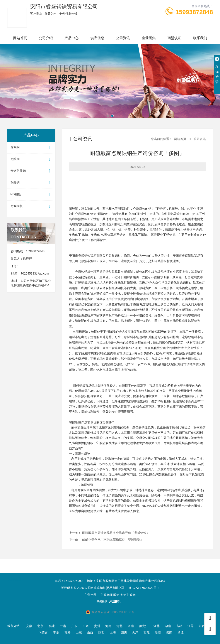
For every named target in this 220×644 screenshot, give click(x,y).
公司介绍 (46, 38)
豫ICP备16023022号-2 (144, 588)
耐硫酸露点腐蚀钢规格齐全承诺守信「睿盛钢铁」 (116, 533)
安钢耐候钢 (31, 171)
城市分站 (13, 626)
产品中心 (72, 38)
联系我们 (200, 38)
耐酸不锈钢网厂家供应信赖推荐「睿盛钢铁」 (113, 539)
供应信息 (97, 38)
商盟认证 (174, 38)
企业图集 (149, 38)
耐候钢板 (31, 206)
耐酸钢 (31, 159)
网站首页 (20, 38)
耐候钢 (31, 148)
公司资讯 (123, 38)
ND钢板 (31, 195)
